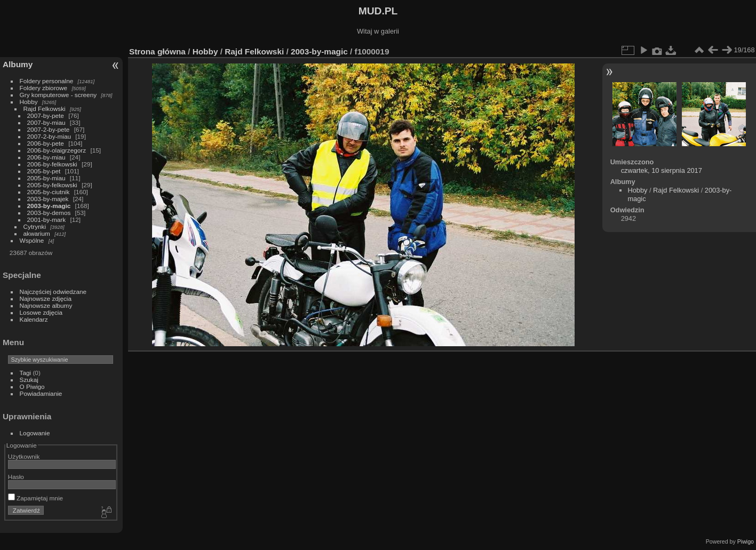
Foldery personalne (47, 81)
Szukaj (29, 380)
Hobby (29, 102)
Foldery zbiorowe (44, 88)
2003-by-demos (49, 213)
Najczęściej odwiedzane (53, 292)
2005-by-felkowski (52, 185)
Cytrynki (35, 226)
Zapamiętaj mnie (35, 498)
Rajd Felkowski (45, 109)
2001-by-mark (47, 220)
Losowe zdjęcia (41, 312)
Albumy (18, 64)
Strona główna (157, 51)
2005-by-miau (46, 178)
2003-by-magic (49, 206)
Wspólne (32, 240)
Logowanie (35, 433)
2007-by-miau (46, 122)
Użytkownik (24, 456)
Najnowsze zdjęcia (46, 298)
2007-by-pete (46, 115)
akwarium (37, 233)
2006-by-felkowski (52, 164)
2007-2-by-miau (49, 136)
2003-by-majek (48, 199)
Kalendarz (34, 319)
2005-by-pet (44, 171)
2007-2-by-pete (49, 129)
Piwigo (746, 541)
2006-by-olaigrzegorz (57, 150)
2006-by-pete (46, 143)
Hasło (16, 477)
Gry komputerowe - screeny (58, 95)
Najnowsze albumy (46, 305)
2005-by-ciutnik (49, 192)
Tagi (26, 373)
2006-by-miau (46, 157)
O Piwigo (32, 386)
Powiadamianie (41, 393)
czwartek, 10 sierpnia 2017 (662, 170)
